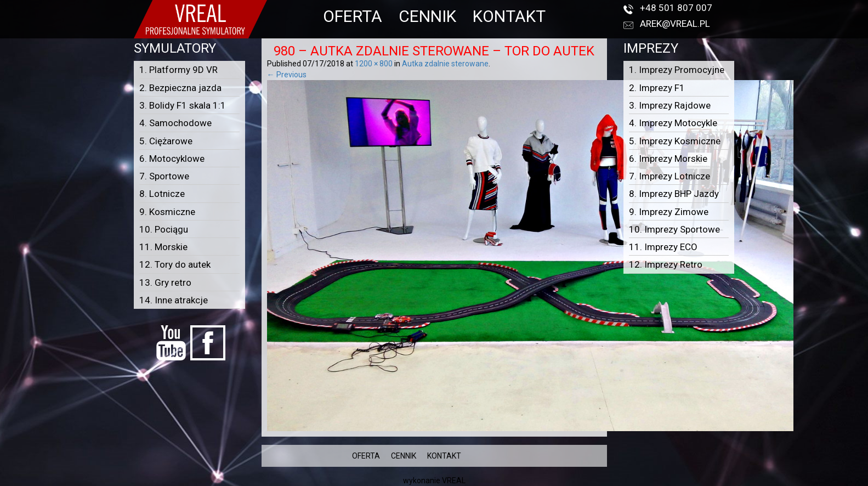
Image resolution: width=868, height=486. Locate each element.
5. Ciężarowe (166, 141)
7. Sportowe (164, 176)
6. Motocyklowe (172, 159)
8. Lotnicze (162, 194)
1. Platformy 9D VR (178, 70)
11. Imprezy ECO (663, 247)
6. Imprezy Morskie (668, 159)
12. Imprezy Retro (666, 264)
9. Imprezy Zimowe (669, 212)
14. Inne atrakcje (174, 300)
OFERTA (353, 16)
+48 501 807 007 (676, 8)
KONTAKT (509, 16)
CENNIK (427, 16)
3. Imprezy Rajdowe (670, 105)
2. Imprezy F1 (657, 88)
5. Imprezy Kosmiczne (675, 141)
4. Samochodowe (175, 123)
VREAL (454, 481)
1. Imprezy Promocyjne (677, 70)
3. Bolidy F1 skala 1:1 (183, 105)
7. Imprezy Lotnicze (670, 176)
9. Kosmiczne (167, 212)
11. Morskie (163, 247)
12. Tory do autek (175, 264)
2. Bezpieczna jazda (180, 88)
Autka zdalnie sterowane (445, 64)
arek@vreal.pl (675, 24)
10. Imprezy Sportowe (674, 229)
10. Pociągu (164, 229)
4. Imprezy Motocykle (673, 123)
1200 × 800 (374, 64)
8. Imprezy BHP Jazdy (674, 194)
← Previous (287, 75)
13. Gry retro (165, 282)
